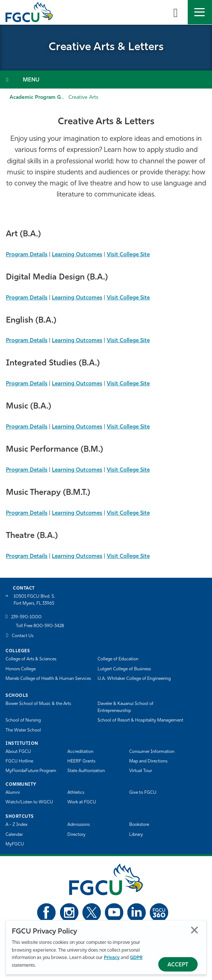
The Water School (23, 730)
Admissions (79, 825)
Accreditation (80, 752)
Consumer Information (152, 752)
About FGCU (18, 752)
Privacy (112, 958)
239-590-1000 (26, 617)
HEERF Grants (81, 761)
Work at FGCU (82, 802)
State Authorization (86, 771)
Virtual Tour (141, 771)
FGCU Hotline (19, 761)
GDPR (136, 958)
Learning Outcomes (77, 255)
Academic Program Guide (40, 98)
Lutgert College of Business (124, 669)
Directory (76, 835)
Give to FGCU (143, 793)
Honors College (21, 669)
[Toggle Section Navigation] (106, 79)
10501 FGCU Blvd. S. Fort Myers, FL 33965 (34, 600)
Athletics (76, 793)
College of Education (118, 659)
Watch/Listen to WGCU (29, 802)
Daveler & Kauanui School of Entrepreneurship (126, 707)
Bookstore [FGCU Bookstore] (139, 825)
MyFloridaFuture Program (31, 771)
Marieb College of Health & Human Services (48, 679)
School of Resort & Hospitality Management (140, 720)
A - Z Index (17, 825)
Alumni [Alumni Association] (13, 793)
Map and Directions (148, 761)
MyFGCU (15, 844)
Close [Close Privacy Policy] (195, 930)
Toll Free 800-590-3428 (40, 626)
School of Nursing (23, 720)
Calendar (14, 835)
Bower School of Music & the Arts (38, 704)
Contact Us (23, 636)
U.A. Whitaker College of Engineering (134, 679)
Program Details (27, 255)
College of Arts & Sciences (31, 659)
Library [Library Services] (136, 835)
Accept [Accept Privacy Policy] (178, 965)
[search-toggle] (176, 12)
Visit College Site (128, 255)
